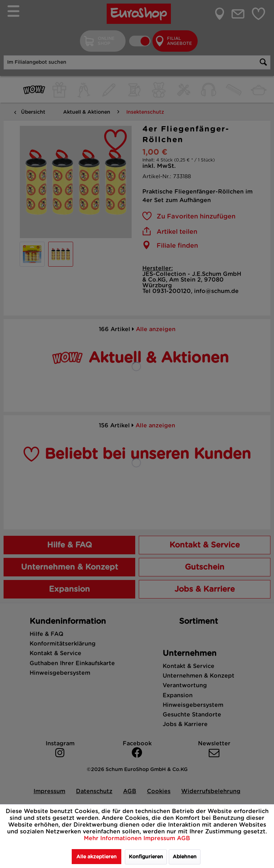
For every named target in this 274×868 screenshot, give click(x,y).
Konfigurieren (146, 857)
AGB (184, 838)
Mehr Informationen (114, 838)
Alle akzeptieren (97, 857)
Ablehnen (185, 857)
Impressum (160, 838)
